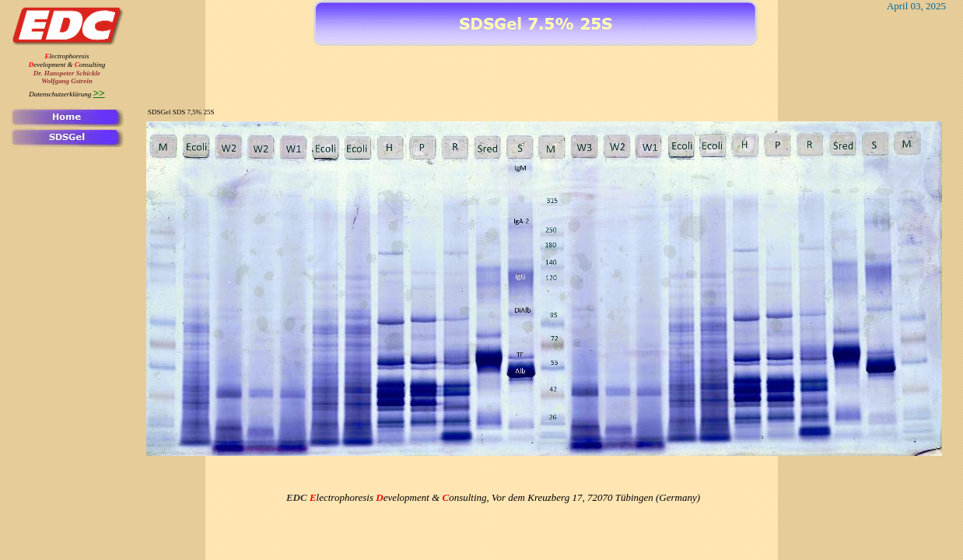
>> (99, 93)
